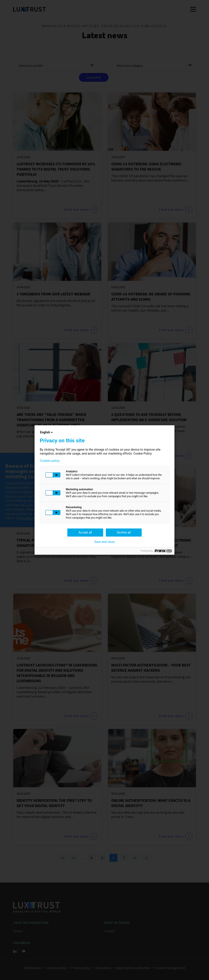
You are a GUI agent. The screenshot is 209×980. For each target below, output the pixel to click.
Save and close (104, 542)
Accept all (85, 532)
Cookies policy (50, 461)
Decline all (124, 532)
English (47, 432)
